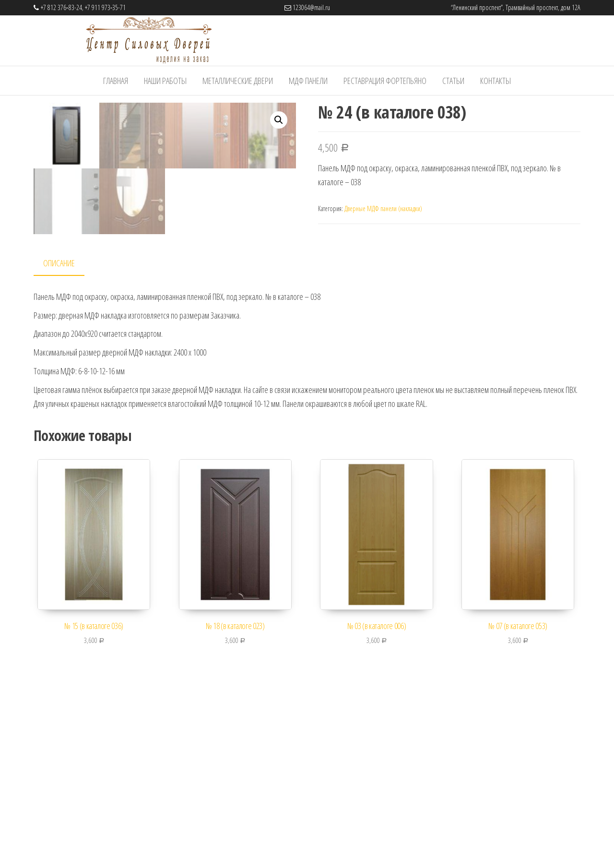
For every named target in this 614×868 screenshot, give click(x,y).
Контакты (496, 81)
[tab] (66, 438)
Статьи (453, 81)
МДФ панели (308, 81)
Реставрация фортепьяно (385, 81)
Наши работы (165, 81)
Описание (59, 437)
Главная (116, 81)
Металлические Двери (238, 81)
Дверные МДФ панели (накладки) (383, 208)
